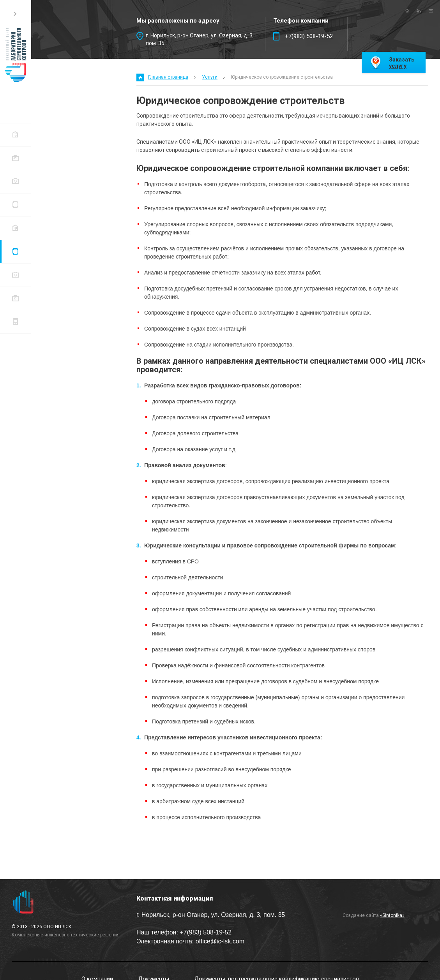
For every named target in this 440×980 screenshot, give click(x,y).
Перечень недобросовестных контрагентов (15, 228)
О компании (15, 135)
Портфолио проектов (15, 298)
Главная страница (168, 77)
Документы (15, 158)
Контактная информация (15, 321)
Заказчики (15, 275)
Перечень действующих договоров (15, 205)
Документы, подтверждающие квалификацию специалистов (15, 181)
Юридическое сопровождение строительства (282, 77)
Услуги (15, 251)
